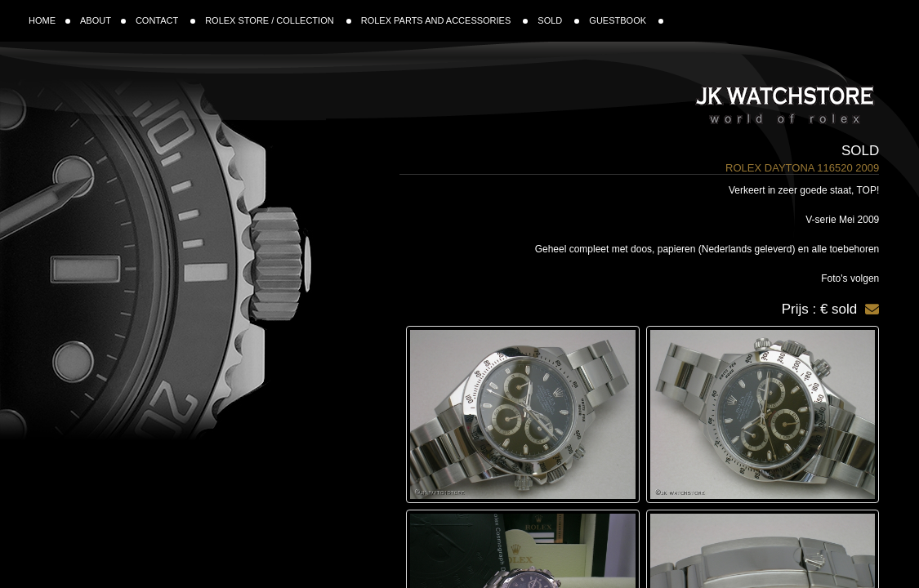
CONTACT (165, 20)
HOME (49, 20)
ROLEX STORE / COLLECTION (278, 20)
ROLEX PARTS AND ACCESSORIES (445, 20)
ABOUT (103, 20)
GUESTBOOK (626, 20)
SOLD (558, 20)
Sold (860, 151)
